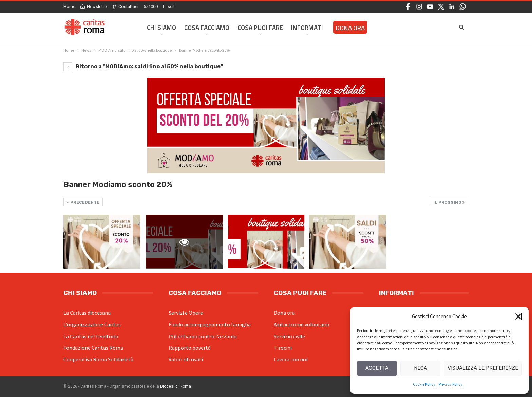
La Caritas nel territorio (91, 336)
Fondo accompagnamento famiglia (210, 324)
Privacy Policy (451, 384)
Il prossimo (449, 202)
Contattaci (126, 7)
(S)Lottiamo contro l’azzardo (203, 336)
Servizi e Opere (186, 313)
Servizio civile (289, 336)
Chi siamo (161, 27)
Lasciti (169, 7)
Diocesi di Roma (176, 386)
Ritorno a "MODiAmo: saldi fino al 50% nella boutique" (143, 66)
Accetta (377, 368)
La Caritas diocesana (87, 313)
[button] (518, 317)
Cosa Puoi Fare (260, 27)
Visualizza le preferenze (483, 368)
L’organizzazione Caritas (92, 324)
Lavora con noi (291, 359)
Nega (421, 368)
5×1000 (151, 7)
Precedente (83, 202)
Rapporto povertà (190, 348)
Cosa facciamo (207, 27)
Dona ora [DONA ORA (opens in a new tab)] (350, 28)
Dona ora (284, 313)
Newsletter (94, 7)
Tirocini (283, 348)
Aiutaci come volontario (302, 324)
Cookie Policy (424, 384)
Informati (307, 27)
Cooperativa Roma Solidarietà (98, 359)
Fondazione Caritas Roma (93, 348)
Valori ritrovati (186, 359)
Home (69, 7)
